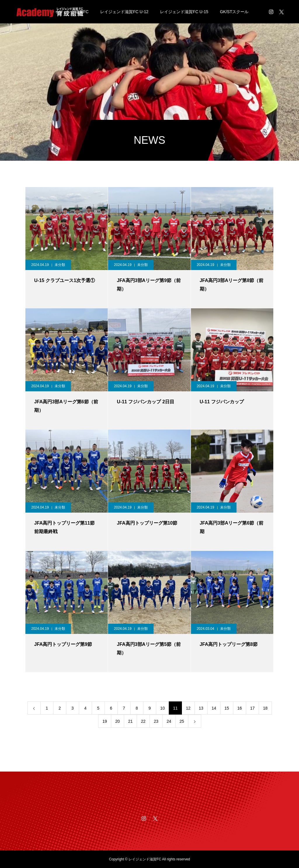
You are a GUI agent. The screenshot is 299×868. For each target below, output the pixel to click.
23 (156, 721)
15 (227, 708)
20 (118, 721)
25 (182, 721)
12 (188, 708)
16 (240, 708)
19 (105, 721)
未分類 (60, 265)
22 (143, 721)
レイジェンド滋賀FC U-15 (184, 12)
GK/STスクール (234, 12)
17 (253, 708)
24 (169, 721)
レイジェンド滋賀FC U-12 (124, 12)
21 (131, 721)
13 (201, 708)
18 (265, 708)
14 (214, 708)
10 (163, 708)
